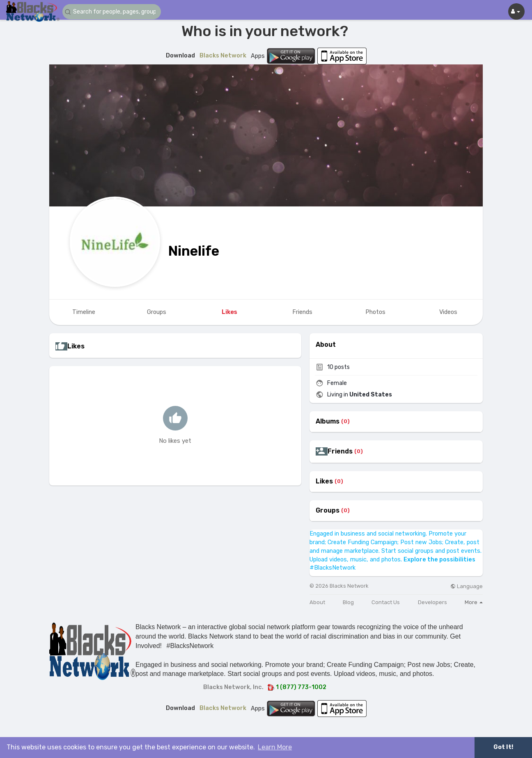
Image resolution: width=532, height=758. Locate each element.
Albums (328, 421)
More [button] (474, 602)
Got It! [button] (503, 747)
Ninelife (194, 251)
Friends (340, 451)
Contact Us (386, 602)
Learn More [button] (275, 747)
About (317, 602)
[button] (112, 12)
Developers (432, 602)
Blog (348, 602)
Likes (324, 481)
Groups (328, 511)
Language (467, 586)
